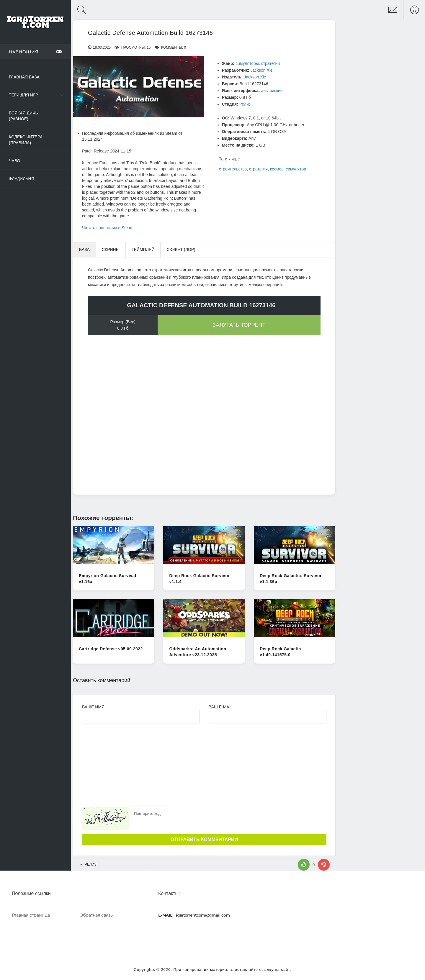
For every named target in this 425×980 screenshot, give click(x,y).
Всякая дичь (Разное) (23, 116)
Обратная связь (96, 915)
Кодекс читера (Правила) (26, 140)
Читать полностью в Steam (108, 228)
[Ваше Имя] (141, 717)
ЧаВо (14, 161)
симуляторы (247, 63)
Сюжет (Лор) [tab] (181, 249)
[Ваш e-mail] (268, 717)
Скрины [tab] (111, 249)
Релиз (245, 104)
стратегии (270, 63)
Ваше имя (93, 707)
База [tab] (84, 249)
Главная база (24, 77)
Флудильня (22, 179)
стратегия (258, 169)
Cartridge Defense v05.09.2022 (111, 649)
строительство (233, 169)
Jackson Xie (261, 70)
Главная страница (31, 915)
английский (272, 91)
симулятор (296, 169)
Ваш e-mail (221, 707)
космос (277, 169)
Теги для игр (23, 95)
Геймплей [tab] (143, 249)
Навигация (35, 52)
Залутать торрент (239, 325)
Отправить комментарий (204, 839)
